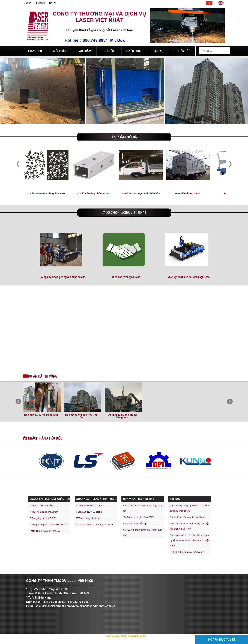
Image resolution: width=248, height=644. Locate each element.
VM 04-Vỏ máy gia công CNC (138, 517)
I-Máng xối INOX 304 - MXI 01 (45, 531)
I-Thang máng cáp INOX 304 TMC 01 (49, 525)
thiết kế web (113, 643)
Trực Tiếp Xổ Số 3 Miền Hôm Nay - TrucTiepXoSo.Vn (37, 643)
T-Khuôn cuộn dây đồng (42, 505)
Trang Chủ (35, 51)
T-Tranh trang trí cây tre (88, 518)
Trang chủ (27, 3)
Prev (18, 402)
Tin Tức (109, 51)
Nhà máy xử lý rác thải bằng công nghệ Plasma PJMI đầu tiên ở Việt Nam (189, 540)
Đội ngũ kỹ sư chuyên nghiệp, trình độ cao (62, 277)
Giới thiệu (41, 3)
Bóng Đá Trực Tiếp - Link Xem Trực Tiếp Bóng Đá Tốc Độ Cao (84, 643)
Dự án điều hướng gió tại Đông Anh (122, 416)
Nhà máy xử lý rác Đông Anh (41, 415)
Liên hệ (53, 3)
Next (230, 402)
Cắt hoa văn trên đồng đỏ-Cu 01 (46, 194)
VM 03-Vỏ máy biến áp (135, 523)
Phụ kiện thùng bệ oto (188, 194)
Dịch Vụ (158, 51)
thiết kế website (106, 643)
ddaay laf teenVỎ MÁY (139, 499)
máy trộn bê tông (119, 643)
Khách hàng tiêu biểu (45, 438)
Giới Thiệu (59, 51)
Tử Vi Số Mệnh (100, 643)
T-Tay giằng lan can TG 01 (43, 518)
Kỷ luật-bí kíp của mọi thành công (187, 552)
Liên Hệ (183, 51)
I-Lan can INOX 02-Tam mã (90, 505)
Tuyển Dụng (134, 51)
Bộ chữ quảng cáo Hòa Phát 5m (82, 416)
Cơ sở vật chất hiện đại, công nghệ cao (188, 277)
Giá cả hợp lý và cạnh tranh (125, 277)
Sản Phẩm (84, 51)
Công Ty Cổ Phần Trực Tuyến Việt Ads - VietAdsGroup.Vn (59, 643)
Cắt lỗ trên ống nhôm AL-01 (94, 194)
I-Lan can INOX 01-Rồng (89, 512)
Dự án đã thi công (43, 376)
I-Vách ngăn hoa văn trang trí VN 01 (95, 525)
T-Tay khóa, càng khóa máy (44, 512)
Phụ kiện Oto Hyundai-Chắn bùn (141, 194)
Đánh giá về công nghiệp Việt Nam (188, 517)
